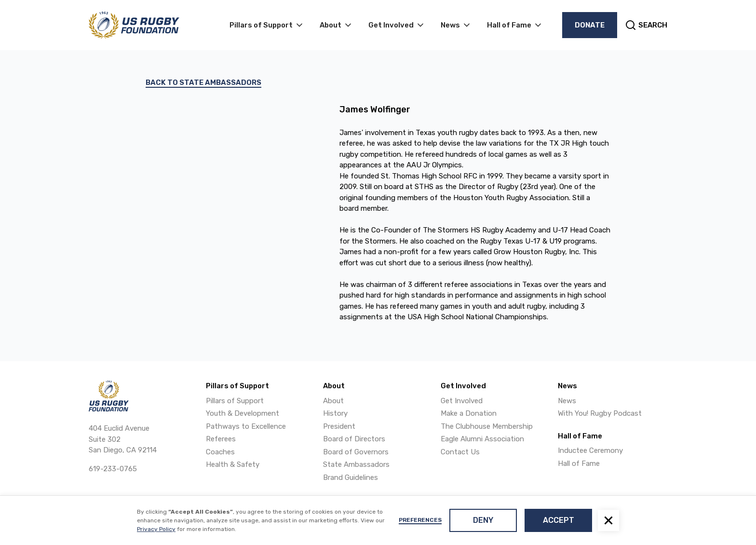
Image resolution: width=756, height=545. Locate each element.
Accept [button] (559, 520)
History (335, 413)
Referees (221, 439)
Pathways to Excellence (246, 426)
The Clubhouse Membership (487, 426)
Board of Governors (356, 452)
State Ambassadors (356, 464)
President (339, 426)
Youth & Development (243, 413)
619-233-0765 (113, 469)
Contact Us (460, 452)
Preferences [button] (420, 520)
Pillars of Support (235, 401)
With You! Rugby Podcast (600, 413)
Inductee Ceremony (590, 450)
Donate (590, 25)
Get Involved (462, 401)
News (567, 401)
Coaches (220, 452)
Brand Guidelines (351, 477)
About (333, 401)
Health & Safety (233, 464)
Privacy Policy (156, 529)
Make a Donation (469, 413)
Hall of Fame (579, 463)
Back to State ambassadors (203, 82)
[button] (608, 520)
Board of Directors (354, 439)
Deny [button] (483, 520)
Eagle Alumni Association (482, 439)
